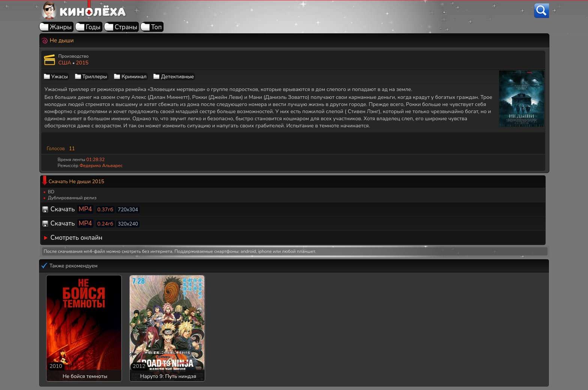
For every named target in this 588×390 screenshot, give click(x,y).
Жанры (61, 27)
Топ (157, 27)
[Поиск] (541, 11)
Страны (126, 27)
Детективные (177, 77)
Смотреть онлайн (77, 238)
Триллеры (95, 77)
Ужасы (60, 77)
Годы (93, 27)
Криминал (134, 77)
